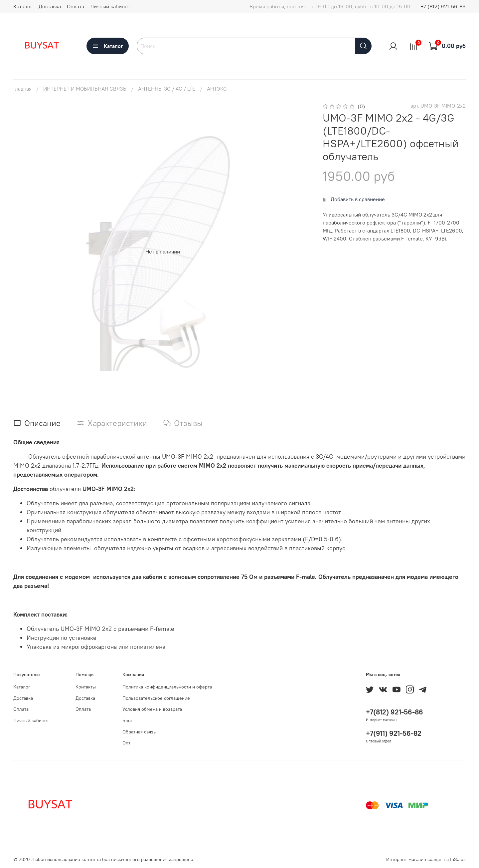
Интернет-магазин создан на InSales (426, 859)
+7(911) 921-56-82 (394, 733)
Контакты (86, 687)
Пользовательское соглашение (156, 698)
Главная (22, 89)
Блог (128, 720)
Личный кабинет (110, 6)
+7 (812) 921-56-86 (443, 6)
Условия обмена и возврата (152, 709)
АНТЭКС (217, 89)
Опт (126, 743)
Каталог (23, 6)
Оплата (76, 6)
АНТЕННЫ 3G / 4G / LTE (167, 89)
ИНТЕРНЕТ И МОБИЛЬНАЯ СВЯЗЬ (85, 89)
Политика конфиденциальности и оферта (167, 687)
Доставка (50, 6)
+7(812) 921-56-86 (395, 712)
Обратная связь (139, 732)
